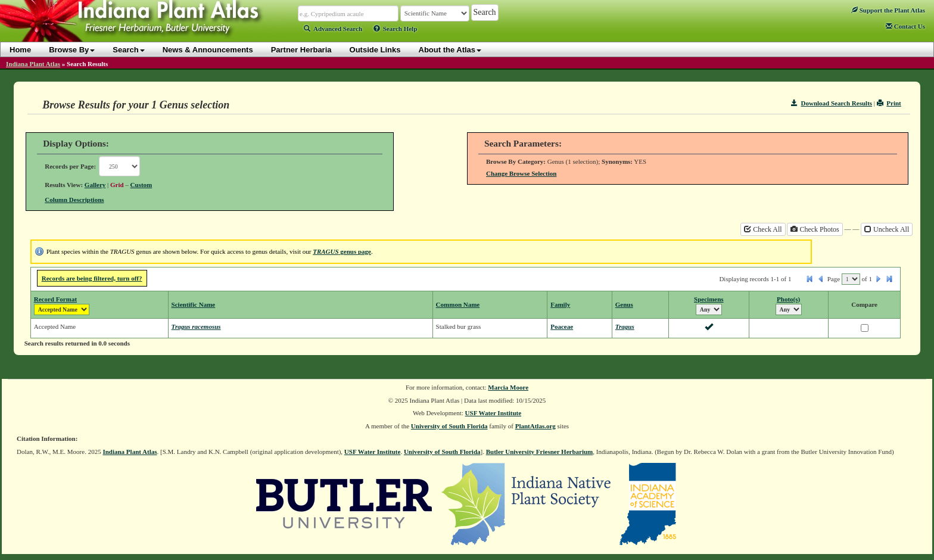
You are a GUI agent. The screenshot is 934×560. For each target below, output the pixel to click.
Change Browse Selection (521, 173)
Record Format (55, 299)
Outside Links (375, 50)
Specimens (709, 299)
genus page (342, 251)
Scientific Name (194, 304)
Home (20, 50)
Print (889, 103)
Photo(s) (788, 299)
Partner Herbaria (301, 50)
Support (888, 10)
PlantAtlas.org (536, 426)
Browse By (72, 50)
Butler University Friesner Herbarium (540, 452)
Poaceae (562, 326)
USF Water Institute (494, 413)
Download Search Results (832, 103)
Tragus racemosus (196, 326)
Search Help (396, 29)
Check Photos (815, 229)
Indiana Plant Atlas (33, 64)
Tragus (625, 326)
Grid (117, 185)
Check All (763, 229)
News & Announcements (208, 50)
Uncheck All (887, 229)
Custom (141, 185)
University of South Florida (449, 426)
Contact (905, 26)
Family (560, 304)
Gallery (95, 185)
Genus (624, 304)
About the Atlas (450, 50)
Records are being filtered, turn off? (92, 278)
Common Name (458, 304)
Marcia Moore (508, 387)
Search (128, 50)
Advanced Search (333, 29)
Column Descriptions (74, 200)
